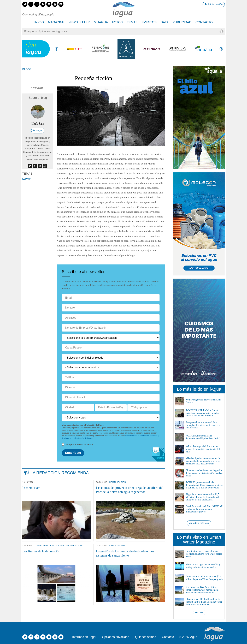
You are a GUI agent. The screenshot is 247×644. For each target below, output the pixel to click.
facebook (35, 166)
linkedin (40, 166)
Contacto (204, 22)
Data (164, 22)
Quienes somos (146, 637)
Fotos (117, 22)
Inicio (39, 22)
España (27, 179)
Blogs (27, 69)
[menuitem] (39, 22)
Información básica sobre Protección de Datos (83, 425)
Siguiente (221, 49)
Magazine (56, 22)
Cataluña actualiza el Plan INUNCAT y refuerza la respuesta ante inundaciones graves (204, 509)
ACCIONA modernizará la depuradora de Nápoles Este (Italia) (203, 437)
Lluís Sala (38, 124)
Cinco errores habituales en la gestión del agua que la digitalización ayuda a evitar (204, 473)
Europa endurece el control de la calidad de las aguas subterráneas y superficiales (203, 425)
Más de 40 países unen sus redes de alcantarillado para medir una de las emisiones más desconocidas (203, 461)
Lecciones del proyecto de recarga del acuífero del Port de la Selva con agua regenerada (130, 490)
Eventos (149, 22)
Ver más (199, 612)
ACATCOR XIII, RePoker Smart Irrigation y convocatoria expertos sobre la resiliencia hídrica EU (202, 413)
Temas (132, 22)
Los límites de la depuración (41, 551)
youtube (45, 166)
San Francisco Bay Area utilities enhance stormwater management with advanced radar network (202, 590)
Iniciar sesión (214, 4)
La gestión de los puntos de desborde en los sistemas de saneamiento (125, 553)
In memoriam (31, 488)
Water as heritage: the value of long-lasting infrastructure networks (203, 566)
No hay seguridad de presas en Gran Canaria (203, 401)
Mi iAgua (101, 22)
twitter (30, 166)
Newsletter (79, 22)
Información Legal (84, 637)
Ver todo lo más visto (199, 523)
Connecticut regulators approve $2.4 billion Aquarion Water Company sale (204, 578)
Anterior (57, 49)
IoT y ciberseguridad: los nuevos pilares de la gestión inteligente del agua (203, 449)
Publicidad (182, 22)
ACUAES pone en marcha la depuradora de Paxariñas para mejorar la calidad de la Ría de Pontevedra (204, 485)
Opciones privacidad (116, 637)
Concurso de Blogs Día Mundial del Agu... (61, 546)
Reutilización (118, 482)
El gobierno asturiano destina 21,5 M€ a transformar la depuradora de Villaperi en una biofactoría (203, 497)
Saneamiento (117, 546)
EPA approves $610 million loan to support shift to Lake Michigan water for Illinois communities (204, 602)
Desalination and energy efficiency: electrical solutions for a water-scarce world (204, 554)
